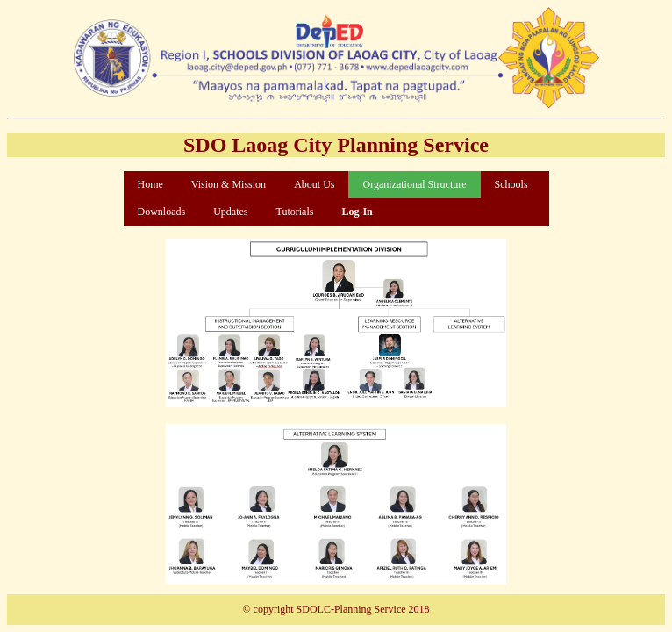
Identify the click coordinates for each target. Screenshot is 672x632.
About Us (314, 184)
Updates (230, 212)
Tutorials (295, 212)
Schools (511, 184)
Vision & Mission (229, 184)
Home (150, 184)
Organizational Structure (414, 184)
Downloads (162, 212)
